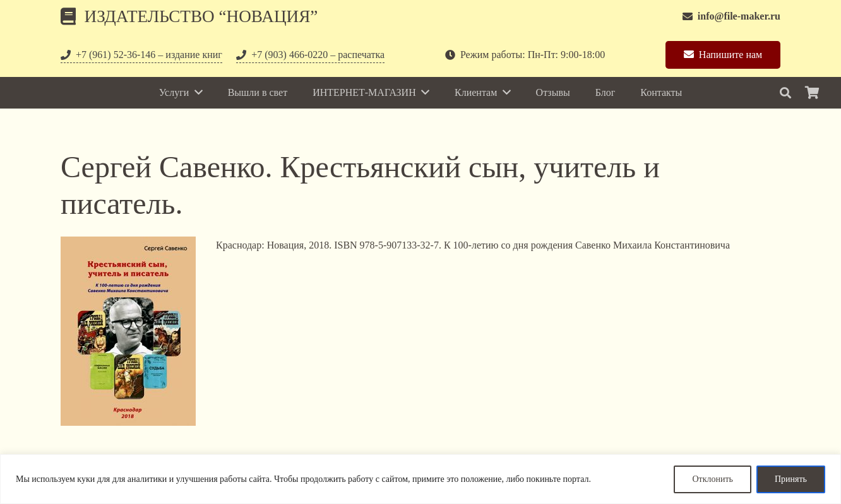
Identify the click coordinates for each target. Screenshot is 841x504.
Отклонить (713, 479)
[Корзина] (812, 93)
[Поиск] (785, 93)
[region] (420, 479)
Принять (791, 479)
